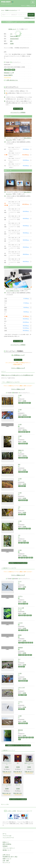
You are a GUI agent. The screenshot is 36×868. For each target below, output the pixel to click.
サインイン (18, 360)
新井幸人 (25, 415)
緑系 (27, 529)
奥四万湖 (20, 730)
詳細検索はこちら (30, 18)
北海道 (24, 604)
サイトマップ (6, 863)
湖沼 (31, 655)
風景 (20, 403)
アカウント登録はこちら (28, 6)
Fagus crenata (14, 36)
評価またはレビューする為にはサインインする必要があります (17, 375)
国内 (20, 772)
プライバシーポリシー (9, 848)
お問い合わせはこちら (12, 80)
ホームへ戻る (5, 804)
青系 (27, 737)
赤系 (23, 417)
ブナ (11, 34)
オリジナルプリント (13, 10)
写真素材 (7, 10)
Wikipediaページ (9, 73)
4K (24, 432)
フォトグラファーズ (8, 838)
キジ (19, 659)
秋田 (27, 432)
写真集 (4, 772)
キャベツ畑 (21, 608)
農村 (28, 615)
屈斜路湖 (20, 648)
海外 (6, 772)
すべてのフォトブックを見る (18, 799)
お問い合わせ (6, 855)
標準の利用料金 (7, 844)
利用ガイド (6, 842)
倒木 (19, 464)
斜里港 (20, 635)
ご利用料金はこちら (19, 355)
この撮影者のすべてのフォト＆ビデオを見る (18, 745)
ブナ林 (20, 395)
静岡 (27, 458)
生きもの (10, 772)
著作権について (12, 29)
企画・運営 (6, 861)
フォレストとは (7, 836)
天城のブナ (21, 450)
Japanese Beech (14, 39)
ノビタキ (20, 623)
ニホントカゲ (21, 687)
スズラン (20, 596)
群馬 (11, 41)
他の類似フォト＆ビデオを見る (18, 563)
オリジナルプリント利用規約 (18, 112)
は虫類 (22, 695)
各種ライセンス (7, 859)
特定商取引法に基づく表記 (10, 857)
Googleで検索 (8, 75)
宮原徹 (12, 44)
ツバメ (20, 581)
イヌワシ (20, 702)
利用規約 (5, 846)
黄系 (23, 403)
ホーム (3, 10)
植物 (9, 70)
